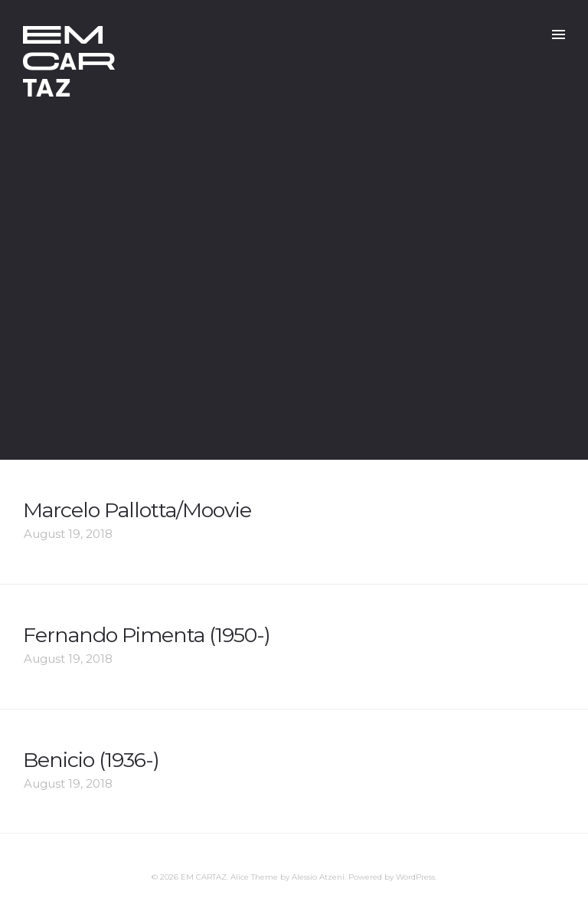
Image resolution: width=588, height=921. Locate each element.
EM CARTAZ (204, 877)
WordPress (415, 877)
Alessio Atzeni (318, 877)
